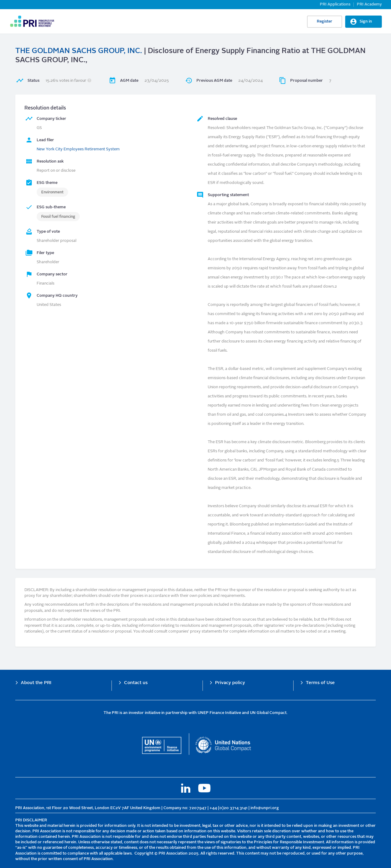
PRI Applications (335, 4)
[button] (89, 81)
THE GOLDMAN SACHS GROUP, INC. (79, 51)
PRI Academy (369, 4)
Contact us (136, 683)
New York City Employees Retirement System (78, 149)
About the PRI (36, 683)
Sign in (366, 22)
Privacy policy (230, 683)
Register (325, 22)
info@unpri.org (265, 808)
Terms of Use (320, 683)
